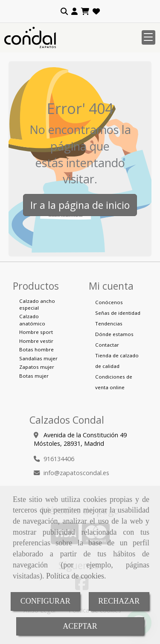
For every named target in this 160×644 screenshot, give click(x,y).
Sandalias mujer (38, 358)
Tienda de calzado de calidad (117, 361)
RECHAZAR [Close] (119, 601)
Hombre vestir (36, 341)
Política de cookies (75, 576)
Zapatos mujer (37, 367)
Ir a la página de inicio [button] (80, 205)
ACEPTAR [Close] (80, 626)
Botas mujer (34, 376)
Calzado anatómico (32, 320)
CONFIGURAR (45, 601)
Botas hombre (36, 349)
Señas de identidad (118, 313)
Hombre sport (36, 332)
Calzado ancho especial (37, 304)
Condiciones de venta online (114, 382)
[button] (74, 11)
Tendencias (109, 323)
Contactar (107, 345)
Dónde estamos (114, 334)
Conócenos (109, 302)
